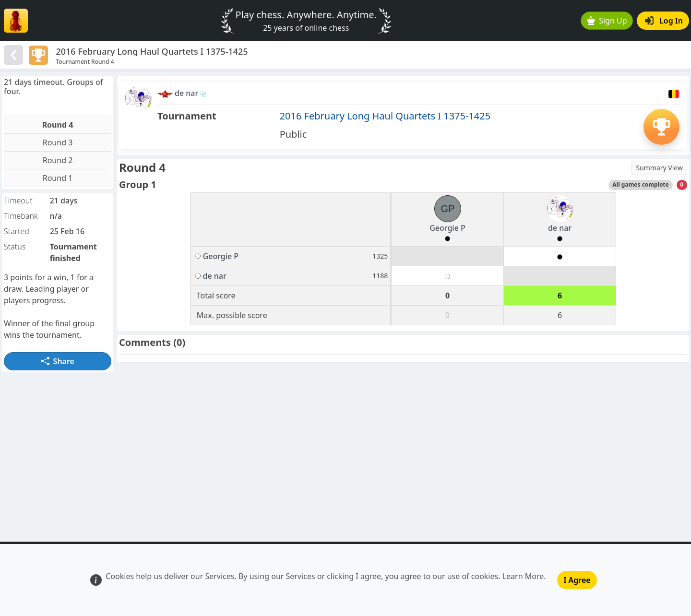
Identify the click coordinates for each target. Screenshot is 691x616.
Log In (664, 21)
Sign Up (607, 21)
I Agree (577, 580)
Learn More (523, 576)
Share (58, 361)
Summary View (659, 168)
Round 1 (58, 178)
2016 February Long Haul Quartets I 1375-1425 (385, 116)
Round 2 (58, 160)
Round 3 (58, 142)
